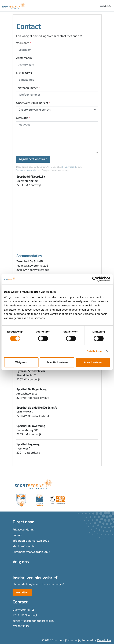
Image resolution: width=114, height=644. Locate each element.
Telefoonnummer (28, 88)
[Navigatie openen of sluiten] (106, 6)
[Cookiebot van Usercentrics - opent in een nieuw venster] (95, 279)
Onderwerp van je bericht (33, 103)
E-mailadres (25, 73)
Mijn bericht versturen (33, 159)
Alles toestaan (93, 362)
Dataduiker (104, 641)
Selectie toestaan (57, 362)
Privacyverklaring (23, 530)
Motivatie (23, 118)
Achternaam (25, 58)
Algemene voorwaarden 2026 (31, 552)
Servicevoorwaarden (27, 170)
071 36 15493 (21, 627)
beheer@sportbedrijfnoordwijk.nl (33, 621)
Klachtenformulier (24, 547)
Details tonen (95, 351)
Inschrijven (22, 592)
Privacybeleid (69, 167)
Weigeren (21, 362)
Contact (17, 535)
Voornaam (24, 43)
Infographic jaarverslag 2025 (31, 541)
